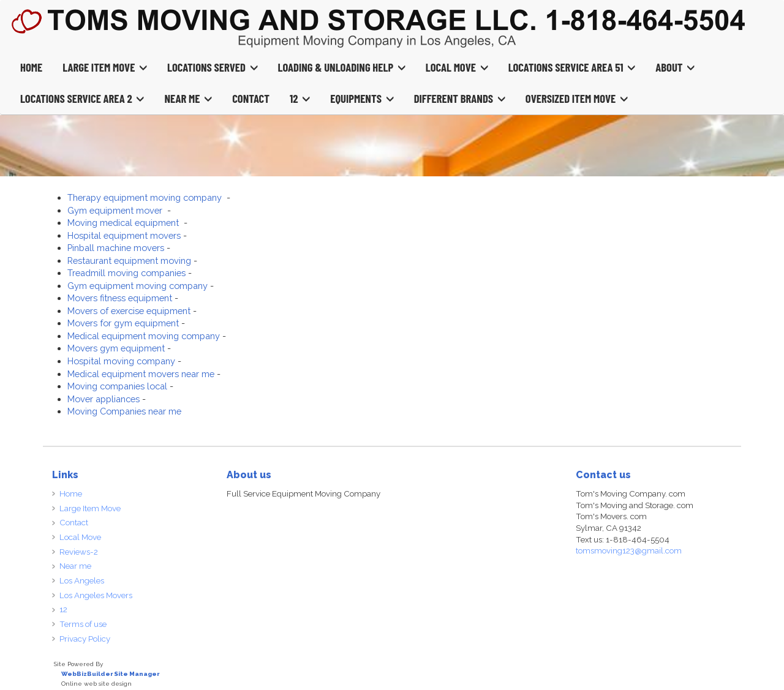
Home (31, 67)
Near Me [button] (188, 98)
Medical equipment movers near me (141, 374)
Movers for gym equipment (123, 323)
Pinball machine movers (116, 248)
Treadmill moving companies (126, 273)
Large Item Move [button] (105, 67)
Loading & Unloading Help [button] (342, 67)
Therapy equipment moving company (146, 197)
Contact (251, 98)
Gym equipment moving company (138, 286)
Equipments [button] (362, 98)
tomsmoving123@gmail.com (629, 550)
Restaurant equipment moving (129, 261)
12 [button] (300, 98)
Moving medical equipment (124, 223)
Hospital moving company (121, 361)
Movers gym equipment (116, 348)
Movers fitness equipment (120, 298)
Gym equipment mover (116, 210)
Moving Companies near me (124, 411)
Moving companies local (117, 386)
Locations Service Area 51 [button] (572, 67)
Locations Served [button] (213, 67)
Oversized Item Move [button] (577, 98)
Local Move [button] (457, 67)
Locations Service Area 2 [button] (82, 98)
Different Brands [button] (460, 98)
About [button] (675, 67)
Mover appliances (104, 399)
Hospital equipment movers (124, 235)
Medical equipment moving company (144, 336)
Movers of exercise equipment (129, 311)
